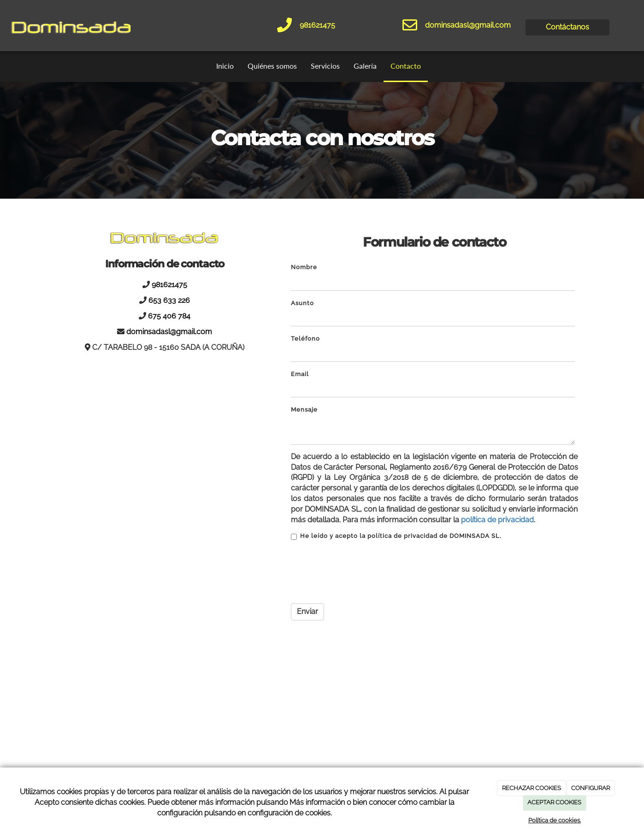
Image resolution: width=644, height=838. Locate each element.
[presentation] (361, 572)
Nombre (304, 267)
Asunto (302, 303)
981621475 (317, 25)
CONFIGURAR (591, 788)
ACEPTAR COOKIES (554, 802)
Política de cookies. (555, 820)
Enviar (307, 611)
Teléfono (305, 339)
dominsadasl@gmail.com (468, 25)
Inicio (225, 66)
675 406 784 (169, 316)
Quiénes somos (272, 66)
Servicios (325, 66)
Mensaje (304, 410)
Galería (365, 66)
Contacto (406, 66)
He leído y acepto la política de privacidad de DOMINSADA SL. (396, 536)
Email (300, 374)
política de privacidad (497, 520)
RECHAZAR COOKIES (532, 788)
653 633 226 (169, 300)
